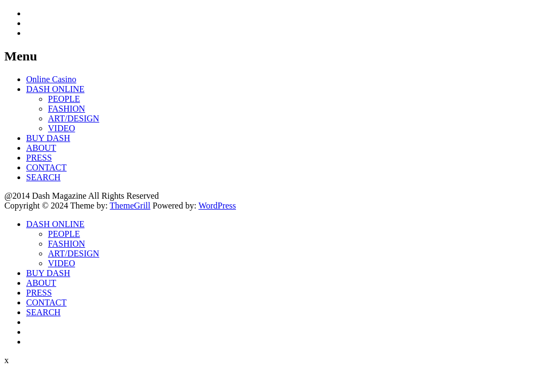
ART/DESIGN (74, 118)
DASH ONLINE (55, 89)
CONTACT (46, 167)
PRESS (39, 158)
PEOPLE (64, 99)
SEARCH (43, 177)
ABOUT (41, 148)
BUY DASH (48, 138)
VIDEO (62, 128)
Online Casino (51, 79)
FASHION (66, 109)
